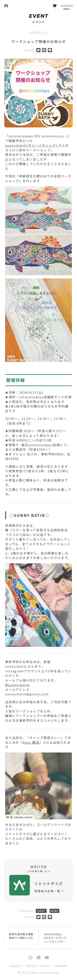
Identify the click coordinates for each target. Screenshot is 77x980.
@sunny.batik (17, 686)
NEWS (55, 912)
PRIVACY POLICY (38, 966)
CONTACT (16, 966)
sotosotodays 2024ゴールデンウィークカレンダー (55, 939)
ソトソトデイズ (49, 885)
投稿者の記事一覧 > (49, 892)
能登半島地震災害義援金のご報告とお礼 (21, 937)
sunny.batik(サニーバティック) (32, 146)
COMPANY (61, 966)
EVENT (41, 912)
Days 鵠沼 (31, 743)
